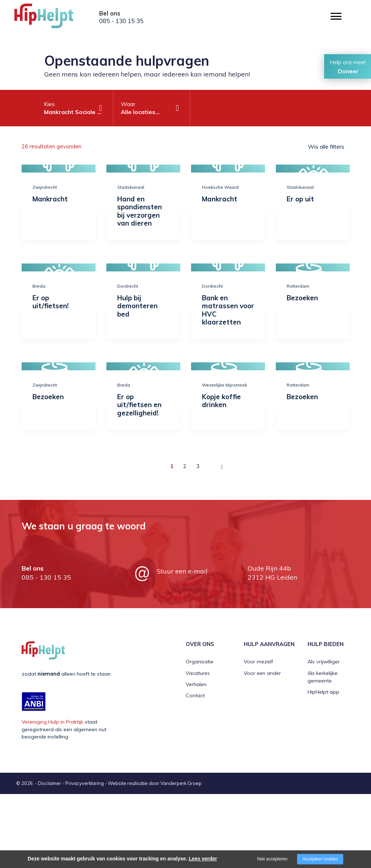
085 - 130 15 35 (121, 21)
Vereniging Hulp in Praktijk (52, 722)
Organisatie (200, 662)
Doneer (348, 71)
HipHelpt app (323, 692)
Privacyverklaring (85, 783)
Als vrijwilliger (324, 662)
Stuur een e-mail (182, 571)
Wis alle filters (326, 147)
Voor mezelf (258, 662)
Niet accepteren (272, 859)
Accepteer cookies (320, 859)
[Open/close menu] (336, 16)
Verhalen (196, 684)
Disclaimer (50, 783)
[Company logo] (50, 18)
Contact (195, 695)
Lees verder (203, 859)
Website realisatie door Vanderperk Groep (155, 783)
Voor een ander (262, 673)
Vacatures (198, 673)
